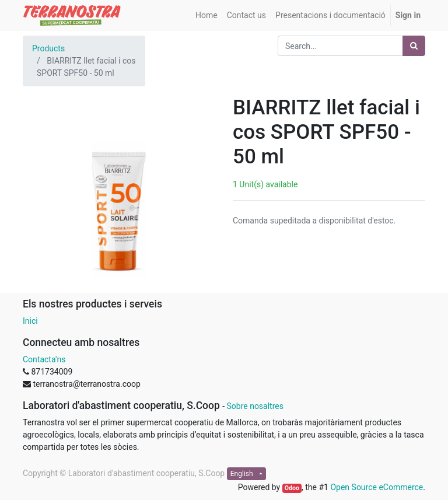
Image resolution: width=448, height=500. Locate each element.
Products (48, 48)
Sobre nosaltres (255, 406)
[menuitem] (206, 15)
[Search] (414, 46)
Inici (30, 321)
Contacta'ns (44, 359)
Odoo (292, 488)
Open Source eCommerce (377, 487)
